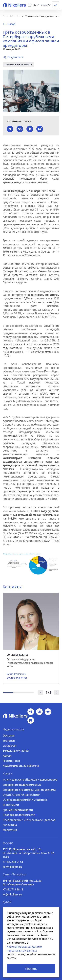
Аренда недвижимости (18, 810)
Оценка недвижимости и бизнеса (25, 800)
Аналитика (10, 825)
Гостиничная (11, 761)
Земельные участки (16, 751)
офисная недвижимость (18, 64)
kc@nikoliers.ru (12, 867)
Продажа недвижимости (19, 815)
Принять (31, 969)
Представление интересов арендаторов (29, 820)
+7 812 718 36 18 (13, 889)
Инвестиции (11, 805)
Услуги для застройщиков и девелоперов (30, 780)
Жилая (7, 756)
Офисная (9, 736)
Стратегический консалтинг (21, 795)
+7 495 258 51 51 (13, 862)
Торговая (9, 741)
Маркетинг (10, 830)
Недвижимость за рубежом (21, 766)
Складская (9, 746)
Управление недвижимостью (22, 785)
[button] (30, 5)
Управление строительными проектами (29, 790)
